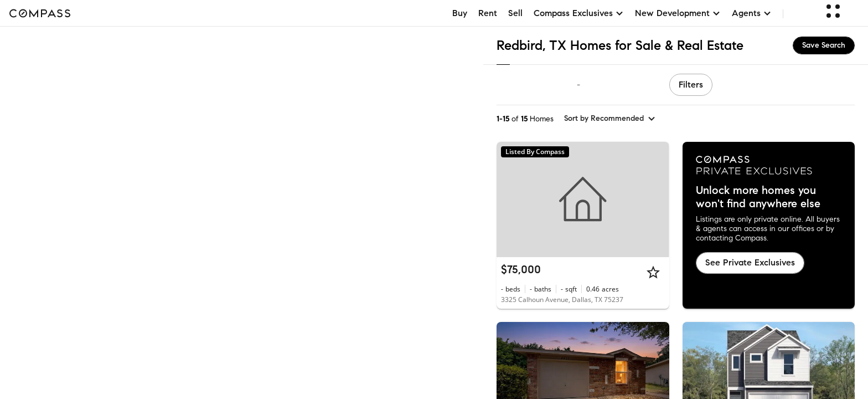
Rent (488, 13)
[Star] (653, 272)
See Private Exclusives (750, 262)
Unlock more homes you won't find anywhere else (758, 197)
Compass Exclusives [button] (579, 13)
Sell (515, 13)
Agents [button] (752, 13)
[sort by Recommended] (610, 119)
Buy (460, 13)
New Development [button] (678, 13)
